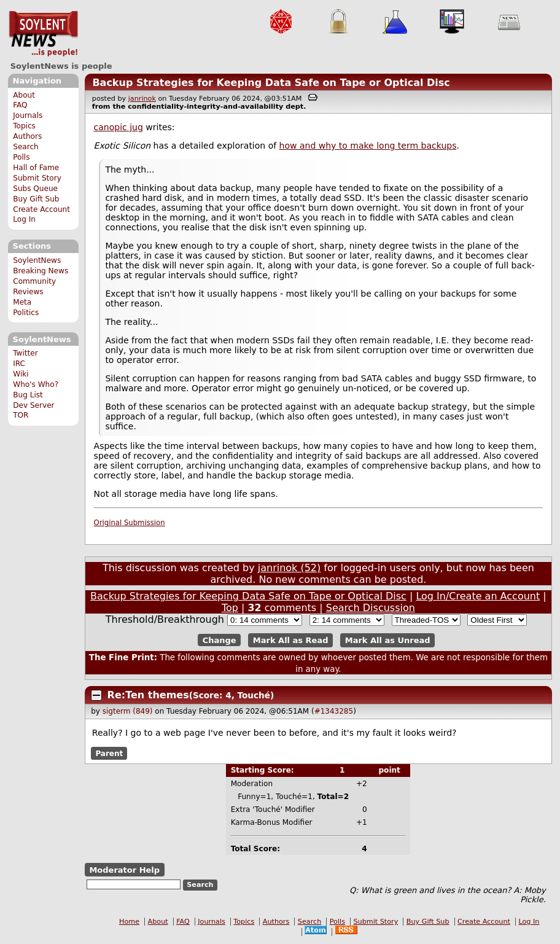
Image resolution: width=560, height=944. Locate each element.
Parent (109, 753)
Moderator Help (124, 869)
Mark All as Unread (388, 640)
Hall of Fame (36, 168)
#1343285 (334, 711)
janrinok (142, 99)
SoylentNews (43, 34)
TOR (21, 415)
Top (230, 608)
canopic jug (119, 127)
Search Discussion (371, 608)
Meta (22, 302)
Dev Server (33, 405)
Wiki (21, 374)
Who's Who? (36, 384)
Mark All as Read (291, 640)
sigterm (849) (128, 711)
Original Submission (130, 523)
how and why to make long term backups (368, 146)
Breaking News (41, 271)
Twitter (25, 353)
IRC (19, 364)
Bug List (28, 395)
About (24, 95)
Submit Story (37, 178)
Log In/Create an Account (478, 596)
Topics (24, 126)
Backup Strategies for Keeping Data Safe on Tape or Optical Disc (271, 83)
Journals (28, 115)
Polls (21, 157)
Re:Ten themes (148, 695)
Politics (26, 313)
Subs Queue (35, 189)
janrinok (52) (290, 568)
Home (129, 922)
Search (26, 147)
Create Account (41, 209)
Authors (27, 136)
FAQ (20, 105)
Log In (24, 219)
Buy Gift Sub (36, 199)
